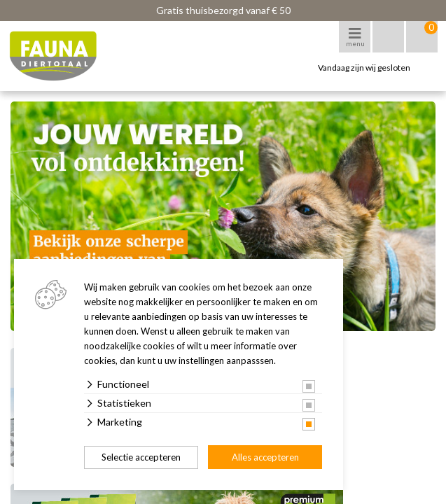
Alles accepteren (265, 457)
